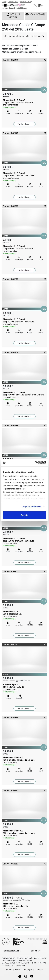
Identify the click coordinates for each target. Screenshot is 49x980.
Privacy (9, 970)
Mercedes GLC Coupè (24, 104)
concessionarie (12, 951)
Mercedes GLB (24, 615)
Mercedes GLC (24, 907)
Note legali (28, 970)
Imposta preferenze (32, 507)
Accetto (24, 515)
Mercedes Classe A (24, 761)
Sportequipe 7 (24, 688)
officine (35, 951)
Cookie (18, 970)
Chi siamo (39, 970)
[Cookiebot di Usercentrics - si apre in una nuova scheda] (35, 463)
